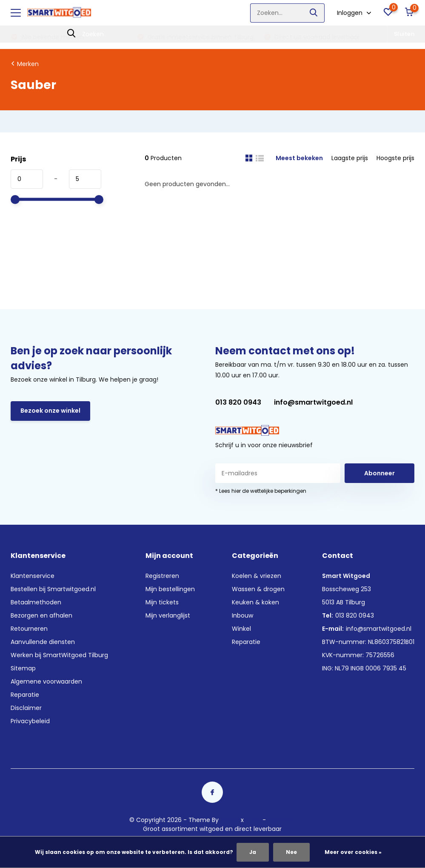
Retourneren (29, 629)
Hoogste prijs (395, 158)
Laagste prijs (350, 158)
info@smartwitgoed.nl (313, 402)
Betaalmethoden (36, 602)
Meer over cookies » (353, 852)
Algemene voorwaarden (46, 681)
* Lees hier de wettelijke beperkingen (261, 491)
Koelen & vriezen (257, 576)
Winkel (241, 629)
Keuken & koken (255, 602)
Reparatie (25, 695)
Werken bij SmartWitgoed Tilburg (59, 655)
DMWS (230, 820)
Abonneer (379, 473)
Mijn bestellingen (170, 589)
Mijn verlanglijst (168, 615)
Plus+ (253, 820)
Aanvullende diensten (43, 642)
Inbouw (242, 615)
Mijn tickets (162, 602)
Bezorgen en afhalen (41, 615)
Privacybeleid (30, 721)
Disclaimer (26, 708)
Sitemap (23, 668)
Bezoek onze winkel (50, 411)
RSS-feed (281, 820)
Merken (28, 64)
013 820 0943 (238, 402)
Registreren (162, 576)
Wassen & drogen (258, 589)
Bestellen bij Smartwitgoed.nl (53, 589)
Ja (253, 852)
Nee (291, 852)
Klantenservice (33, 576)
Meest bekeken (299, 158)
